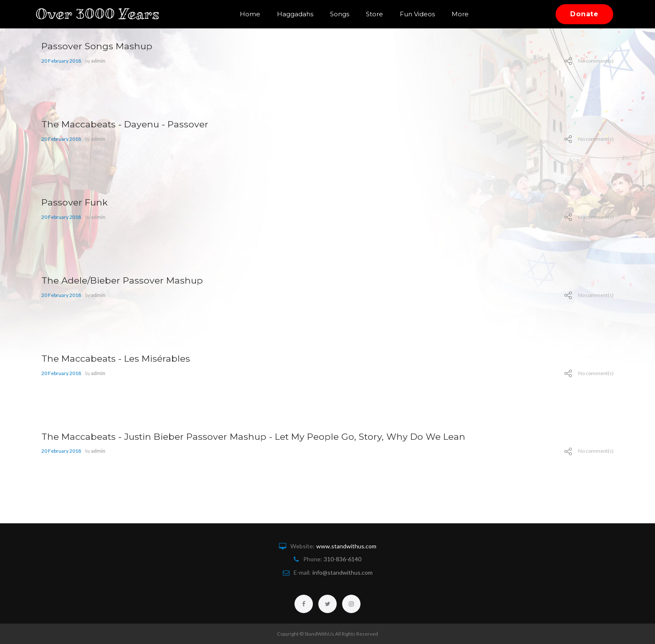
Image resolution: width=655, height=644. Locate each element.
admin (98, 61)
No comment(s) (596, 61)
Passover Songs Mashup (102, 46)
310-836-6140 (343, 559)
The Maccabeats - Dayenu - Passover (132, 124)
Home (250, 14)
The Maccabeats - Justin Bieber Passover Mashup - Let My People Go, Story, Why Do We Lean (272, 436)
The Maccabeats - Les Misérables (122, 358)
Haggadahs (295, 14)
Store (374, 14)
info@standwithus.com (343, 572)
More (460, 14)
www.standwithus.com (346, 546)
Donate (584, 14)
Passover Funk (77, 202)
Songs (340, 14)
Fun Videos (417, 14)
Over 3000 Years (104, 14)
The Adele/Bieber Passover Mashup (129, 280)
